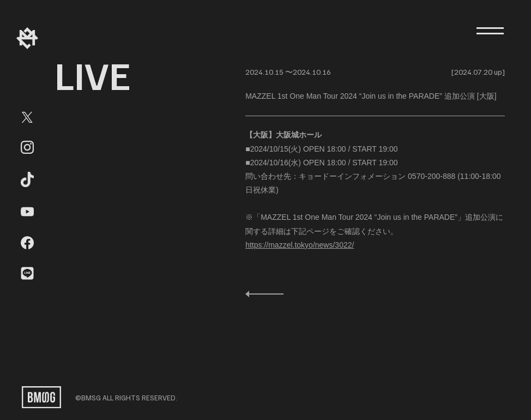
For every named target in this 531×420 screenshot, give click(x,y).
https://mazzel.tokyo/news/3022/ (300, 245)
